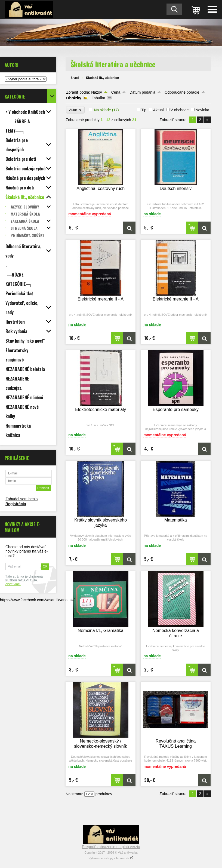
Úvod (75, 78)
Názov (97, 92)
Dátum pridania (142, 92)
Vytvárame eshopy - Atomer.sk (111, 858)
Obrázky (74, 98)
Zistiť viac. (13, 584)
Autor (75, 110)
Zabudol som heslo (21, 499)
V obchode (180, 110)
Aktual (158, 110)
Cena (116, 92)
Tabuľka (98, 98)
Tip (144, 110)
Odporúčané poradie (182, 92)
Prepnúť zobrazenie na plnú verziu (111, 847)
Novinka (202, 110)
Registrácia (16, 504)
